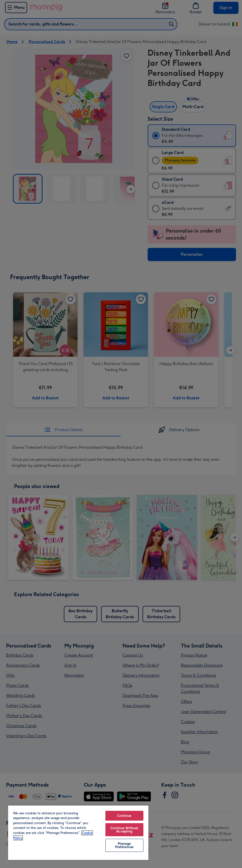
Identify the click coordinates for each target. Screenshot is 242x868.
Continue (124, 816)
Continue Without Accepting (124, 830)
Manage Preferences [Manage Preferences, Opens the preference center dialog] (124, 845)
